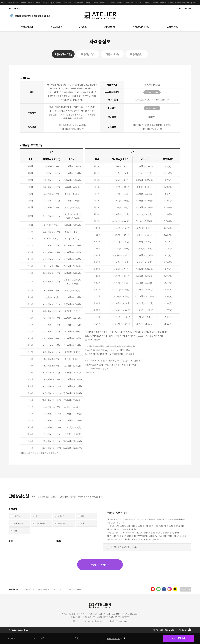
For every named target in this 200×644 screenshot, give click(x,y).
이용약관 (28, 589)
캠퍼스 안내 (59, 589)
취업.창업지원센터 (141, 27)
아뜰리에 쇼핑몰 (74, 589)
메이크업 (17, 516)
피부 (82, 516)
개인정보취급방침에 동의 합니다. (124, 547)
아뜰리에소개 (27, 27)
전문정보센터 (110, 27)
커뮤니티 (83, 27)
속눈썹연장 (62, 523)
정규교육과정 (56, 27)
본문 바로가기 (0, 0)
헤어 (37, 516)
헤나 (82, 523)
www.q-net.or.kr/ (152, 108)
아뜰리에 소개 (14, 589)
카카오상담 (185, 630)
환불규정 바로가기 (152, 92)
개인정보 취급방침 (113, 639)
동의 (122, 638)
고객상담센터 (173, 27)
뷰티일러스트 (18, 523)
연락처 (59, 541)
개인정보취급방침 (43, 589)
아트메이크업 (41, 523)
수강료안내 (186, 589)
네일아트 (61, 516)
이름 (11, 541)
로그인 (179, 8)
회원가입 (188, 8)
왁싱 (15, 531)
